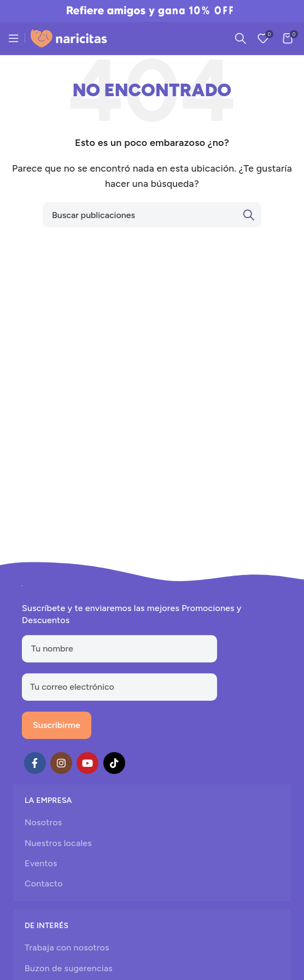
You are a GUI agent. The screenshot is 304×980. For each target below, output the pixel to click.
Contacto (44, 884)
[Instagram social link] (61, 763)
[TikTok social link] (114, 763)
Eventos (41, 863)
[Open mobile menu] (14, 38)
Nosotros (43, 822)
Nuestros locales (58, 843)
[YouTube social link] (87, 763)
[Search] (241, 38)
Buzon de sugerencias (69, 968)
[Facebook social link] (35, 763)
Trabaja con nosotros (67, 947)
